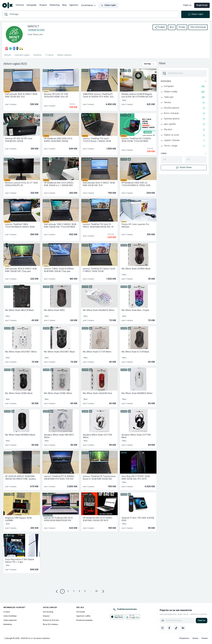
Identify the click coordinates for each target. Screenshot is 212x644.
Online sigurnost (10, 620)
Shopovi (43, 5)
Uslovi (195, 638)
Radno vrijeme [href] (64, 55)
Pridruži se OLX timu (51, 620)
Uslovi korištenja (10, 616)
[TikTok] (176, 628)
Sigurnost (74, 5)
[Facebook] (169, 628)
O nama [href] (49, 55)
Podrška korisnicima (125, 609)
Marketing (55, 5)
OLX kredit (81, 612)
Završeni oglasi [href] (22, 55)
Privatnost (184, 638)
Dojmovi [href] (38, 55)
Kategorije (32, 5)
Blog (64, 5)
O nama (7, 612)
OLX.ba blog (48, 612)
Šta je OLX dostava (50, 624)
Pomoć (205, 638)
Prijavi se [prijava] (187, 5)
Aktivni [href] (7, 55)
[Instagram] (162, 628)
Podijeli (160, 27)
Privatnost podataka (84, 620)
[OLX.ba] (7, 5)
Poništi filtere (184, 168)
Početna (20, 5)
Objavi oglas (108, 5)
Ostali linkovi (88, 5)
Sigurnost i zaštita (83, 616)
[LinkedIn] (183, 628)
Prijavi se (202, 620)
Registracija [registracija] (202, 5)
